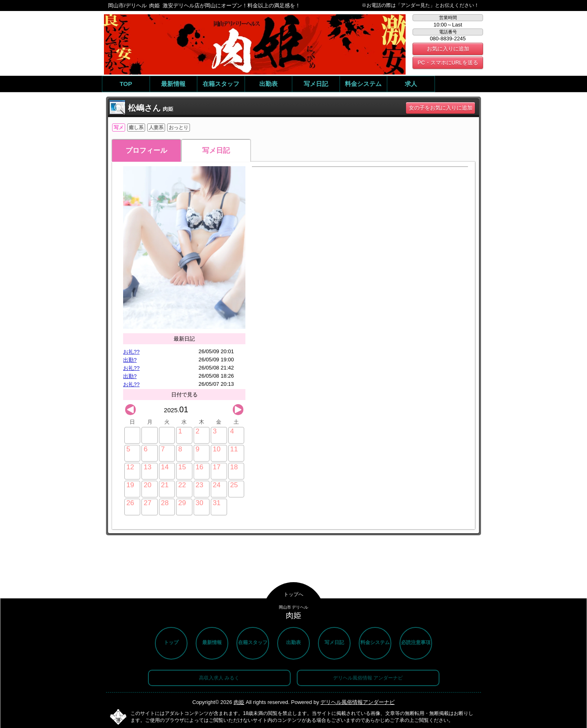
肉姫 (239, 702)
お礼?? (131, 352)
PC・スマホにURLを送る (448, 63)
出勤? (130, 360)
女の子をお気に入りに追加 (441, 108)
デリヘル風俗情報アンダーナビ (357, 702)
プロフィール (146, 151)
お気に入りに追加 (448, 49)
